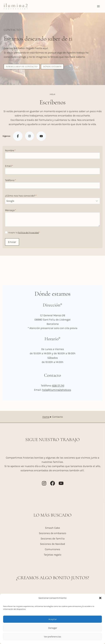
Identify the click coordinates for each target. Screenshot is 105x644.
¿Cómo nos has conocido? (21, 196)
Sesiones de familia (53, 538)
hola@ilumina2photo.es (57, 390)
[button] (100, 598)
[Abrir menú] (98, 6)
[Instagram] (30, 136)
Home (46, 417)
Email (9, 166)
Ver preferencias (52, 637)
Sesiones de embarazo (52, 533)
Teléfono (10, 180)
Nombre (10, 150)
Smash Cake (52, 528)
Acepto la (24, 233)
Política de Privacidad (28, 233)
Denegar (53, 628)
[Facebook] (18, 136)
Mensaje (11, 210)
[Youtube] (41, 136)
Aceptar (53, 619)
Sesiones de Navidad (52, 544)
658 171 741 (58, 385)
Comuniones (52, 549)
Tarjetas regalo (52, 555)
